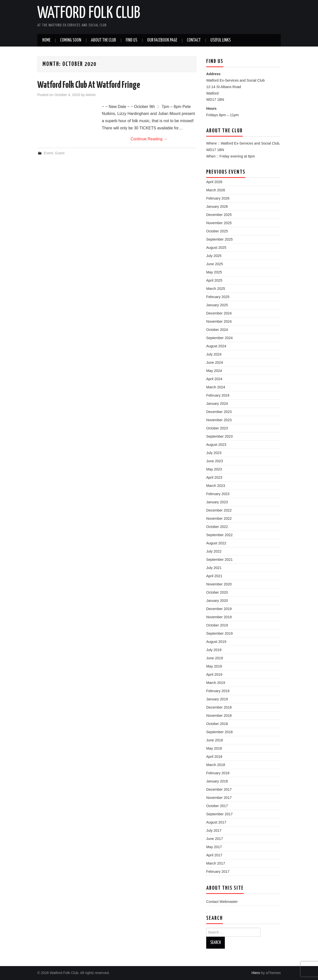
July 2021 (214, 568)
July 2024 (214, 354)
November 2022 (219, 518)
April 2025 (214, 280)
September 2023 (219, 436)
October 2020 (217, 592)
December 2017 (219, 789)
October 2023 (217, 428)
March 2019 (216, 683)
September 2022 (219, 535)
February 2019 (218, 691)
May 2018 (214, 748)
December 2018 (219, 707)
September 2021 (219, 560)
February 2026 (218, 198)
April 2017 (214, 855)
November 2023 (219, 420)
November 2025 (219, 223)
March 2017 (216, 863)
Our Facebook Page (162, 40)
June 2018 (215, 740)
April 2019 (214, 674)
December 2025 (219, 215)
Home (46, 40)
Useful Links (221, 40)
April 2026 (214, 182)
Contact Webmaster (222, 902)
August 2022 (216, 543)
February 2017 (218, 872)
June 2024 (215, 362)
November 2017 (219, 798)
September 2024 (219, 338)
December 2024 (219, 313)
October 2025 (217, 231)
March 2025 (216, 289)
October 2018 (217, 724)
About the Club (103, 40)
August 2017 (216, 822)
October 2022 (217, 527)
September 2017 (219, 814)
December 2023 (219, 412)
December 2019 (219, 609)
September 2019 (219, 633)
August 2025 (216, 248)
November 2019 (219, 617)
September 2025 (219, 239)
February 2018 (218, 773)
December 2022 (219, 510)
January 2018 (217, 781)
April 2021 (214, 576)
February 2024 (218, 395)
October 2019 (217, 625)
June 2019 (215, 658)
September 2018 (219, 732)
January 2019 (217, 699)
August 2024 (216, 346)
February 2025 (218, 297)
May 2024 (214, 371)
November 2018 (219, 716)
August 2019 (216, 642)
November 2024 (219, 321)
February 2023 (218, 494)
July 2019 (214, 650)
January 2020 (217, 601)
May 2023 (214, 469)
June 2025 (215, 264)
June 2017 (215, 839)
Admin (91, 95)
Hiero (256, 973)
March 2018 (216, 765)
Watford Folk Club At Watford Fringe (89, 85)
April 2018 (214, 757)
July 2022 (214, 551)
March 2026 (216, 190)
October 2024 (217, 330)
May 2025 (214, 272)
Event (48, 153)
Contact (194, 40)
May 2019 (214, 666)
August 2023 (216, 445)
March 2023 (216, 486)
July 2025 (214, 256)
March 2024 (216, 387)
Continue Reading (149, 139)
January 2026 (217, 206)
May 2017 (214, 847)
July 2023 (214, 453)
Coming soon (71, 40)
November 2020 (219, 584)
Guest (60, 153)
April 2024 (214, 379)
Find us (132, 40)
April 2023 (214, 477)
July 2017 (214, 830)
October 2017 (217, 806)
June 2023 (215, 461)
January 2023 (217, 502)
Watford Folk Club (89, 13)
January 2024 (217, 404)
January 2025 (217, 305)
